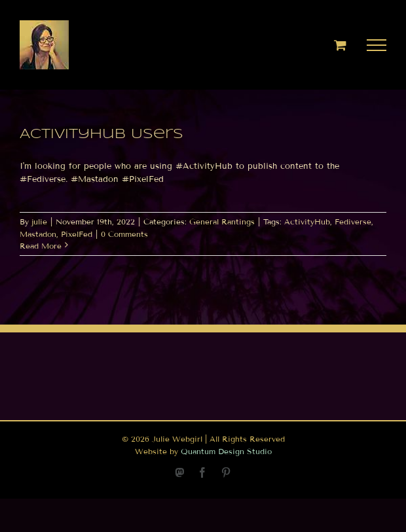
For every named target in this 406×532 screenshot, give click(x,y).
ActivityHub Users (101, 134)
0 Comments (124, 234)
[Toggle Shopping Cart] (340, 45)
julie (39, 222)
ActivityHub (307, 222)
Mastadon (38, 234)
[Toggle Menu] (377, 45)
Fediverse (353, 222)
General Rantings (222, 222)
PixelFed (77, 234)
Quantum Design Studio (226, 451)
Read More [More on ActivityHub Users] (41, 246)
